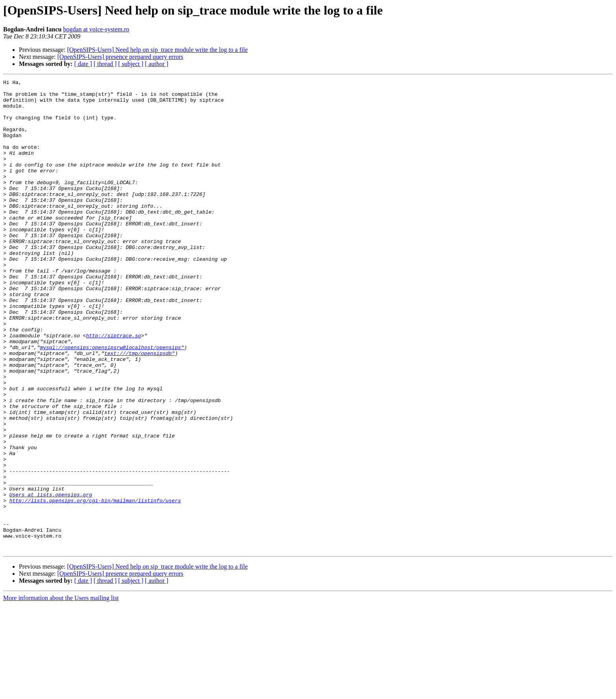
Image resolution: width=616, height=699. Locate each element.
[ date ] (83, 64)
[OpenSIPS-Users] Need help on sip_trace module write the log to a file (158, 50)
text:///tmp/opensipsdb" (139, 408)
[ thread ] (105, 64)
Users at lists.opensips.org (51, 578)
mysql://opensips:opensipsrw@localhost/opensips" (112, 401)
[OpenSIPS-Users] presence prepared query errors (120, 57)
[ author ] (157, 64)
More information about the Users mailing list (61, 692)
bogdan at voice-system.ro (96, 29)
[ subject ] (131, 64)
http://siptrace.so (114, 387)
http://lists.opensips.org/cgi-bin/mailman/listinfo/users (95, 585)
